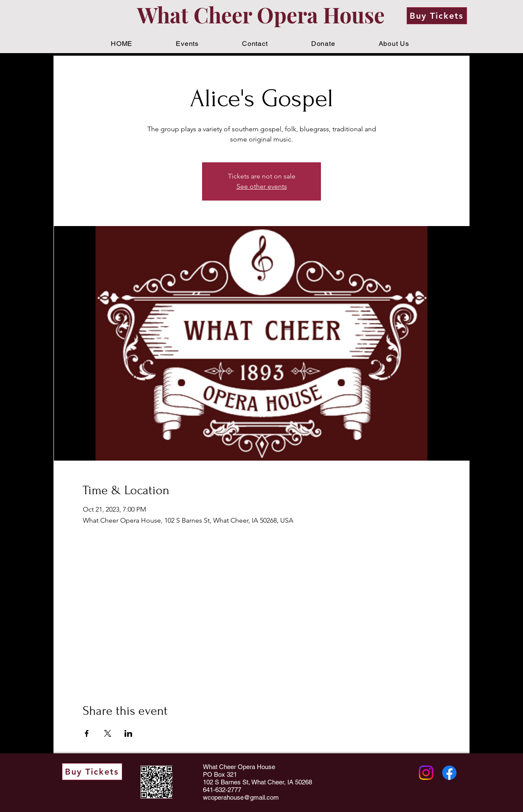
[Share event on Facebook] (87, 733)
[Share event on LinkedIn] (128, 733)
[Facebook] (449, 773)
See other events (262, 186)
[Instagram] (426, 773)
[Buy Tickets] (437, 16)
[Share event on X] (108, 733)
